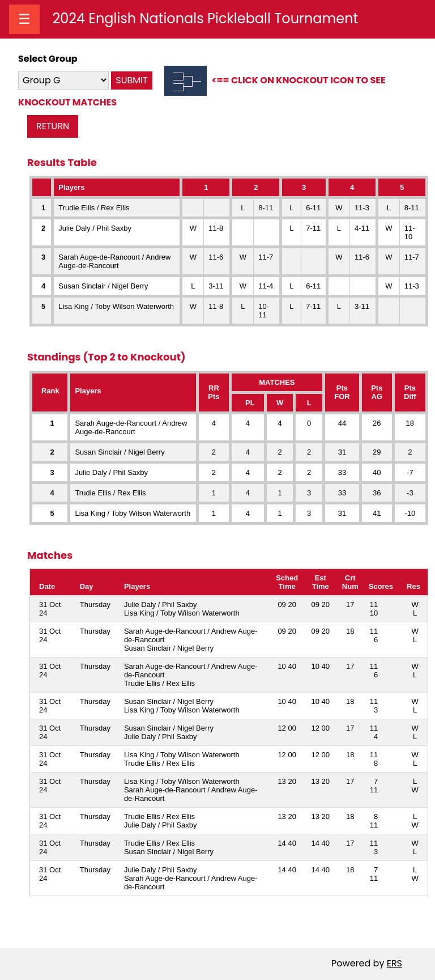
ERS (395, 963)
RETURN (53, 126)
